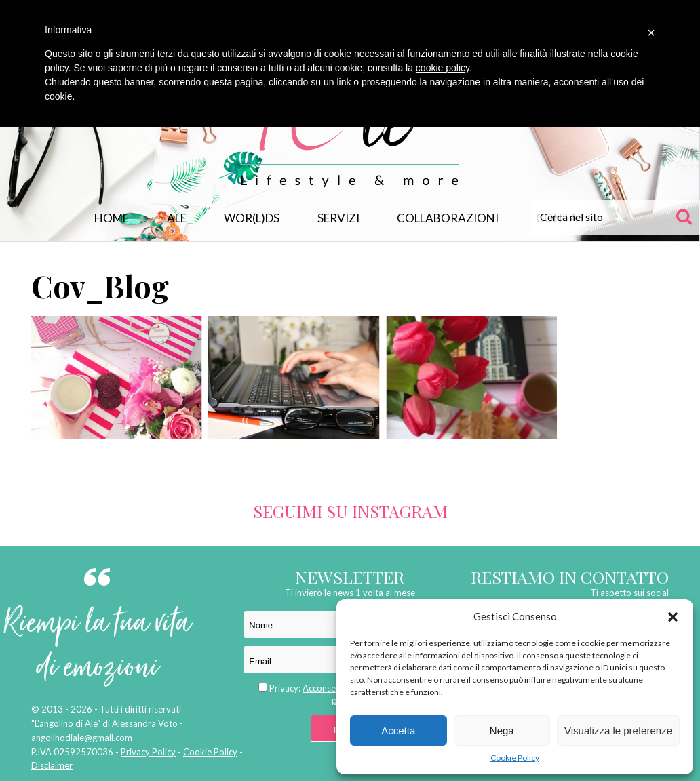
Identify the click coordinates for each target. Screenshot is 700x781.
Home (112, 218)
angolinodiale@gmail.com (82, 738)
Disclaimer (52, 765)
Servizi (338, 218)
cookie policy (443, 68)
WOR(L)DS (252, 218)
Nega (502, 730)
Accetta (398, 730)
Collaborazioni (448, 218)
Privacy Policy (148, 752)
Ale (177, 218)
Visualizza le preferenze (618, 730)
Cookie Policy (515, 758)
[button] (673, 617)
